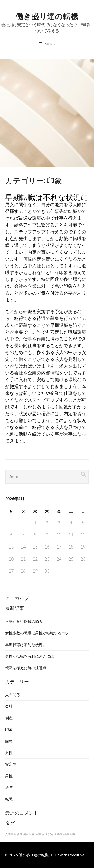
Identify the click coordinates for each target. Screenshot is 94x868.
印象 (9, 729)
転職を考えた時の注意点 (26, 668)
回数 (9, 741)
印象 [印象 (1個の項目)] (32, 834)
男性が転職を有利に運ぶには (29, 656)
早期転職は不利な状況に (47, 197)
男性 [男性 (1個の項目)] (60, 834)
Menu (50, 44)
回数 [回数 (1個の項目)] (38, 834)
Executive (76, 855)
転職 (9, 799)
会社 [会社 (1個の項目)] (20, 834)
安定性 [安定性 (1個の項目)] (52, 834)
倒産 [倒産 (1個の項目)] (26, 834)
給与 (9, 787)
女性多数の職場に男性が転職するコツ (37, 633)
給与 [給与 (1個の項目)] (66, 834)
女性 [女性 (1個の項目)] (45, 834)
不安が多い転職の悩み (24, 621)
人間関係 (13, 695)
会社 (9, 706)
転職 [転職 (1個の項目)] (72, 834)
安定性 (11, 764)
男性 (9, 776)
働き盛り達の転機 (47, 16)
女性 (9, 753)
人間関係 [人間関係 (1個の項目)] (11, 834)
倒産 (9, 718)
